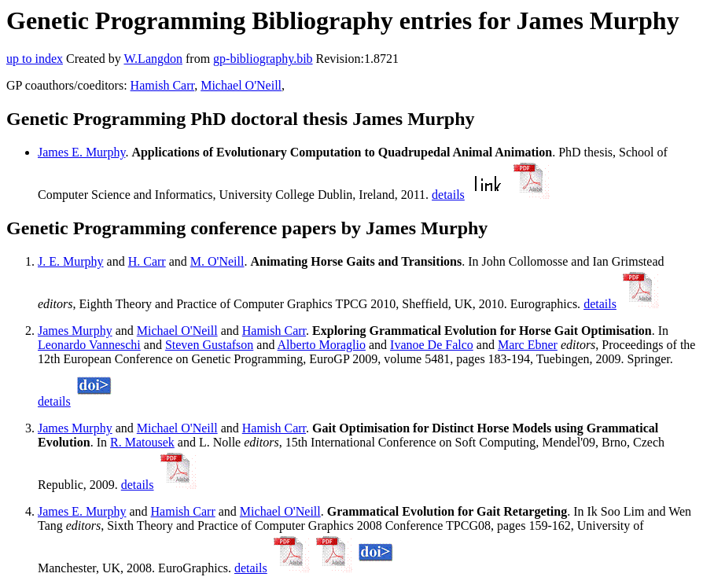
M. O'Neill (217, 261)
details (448, 195)
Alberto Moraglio (322, 345)
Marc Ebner (528, 345)
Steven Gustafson (209, 345)
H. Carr (147, 261)
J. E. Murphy (71, 261)
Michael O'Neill (241, 85)
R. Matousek (142, 442)
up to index (35, 59)
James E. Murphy (81, 152)
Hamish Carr (163, 85)
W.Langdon (153, 59)
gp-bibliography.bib (263, 59)
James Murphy (75, 331)
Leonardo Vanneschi (89, 345)
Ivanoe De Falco (432, 345)
